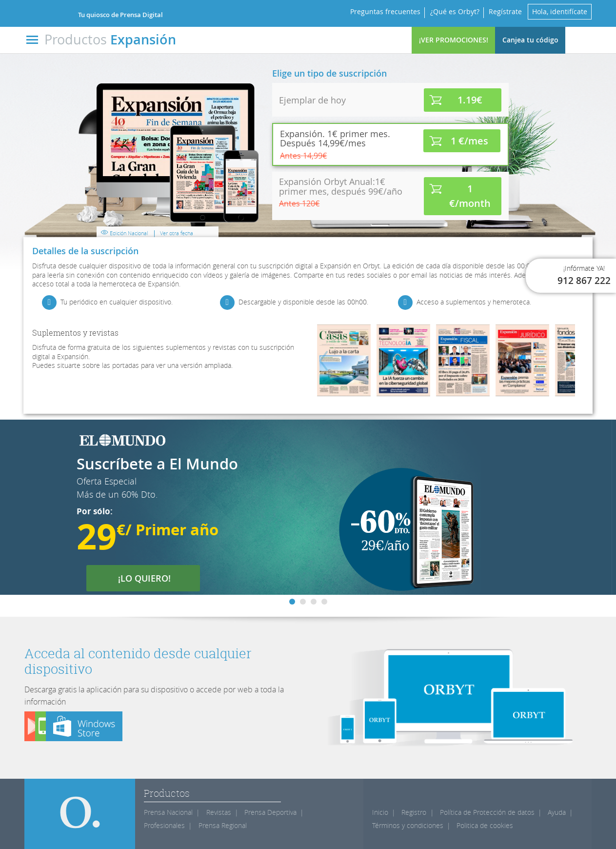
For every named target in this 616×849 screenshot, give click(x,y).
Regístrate (505, 11)
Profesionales (164, 825)
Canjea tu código (530, 40)
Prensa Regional (223, 825)
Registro (414, 812)
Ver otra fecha (177, 233)
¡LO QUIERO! (150, 578)
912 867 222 (584, 281)
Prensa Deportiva (270, 812)
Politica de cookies (485, 825)
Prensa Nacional (168, 812)
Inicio (380, 812)
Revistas (219, 812)
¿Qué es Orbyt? (454, 11)
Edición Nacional (130, 236)
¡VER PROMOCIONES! (454, 40)
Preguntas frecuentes (385, 11)
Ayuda (557, 812)
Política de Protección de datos (487, 812)
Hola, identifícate (560, 11)
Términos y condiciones (408, 825)
